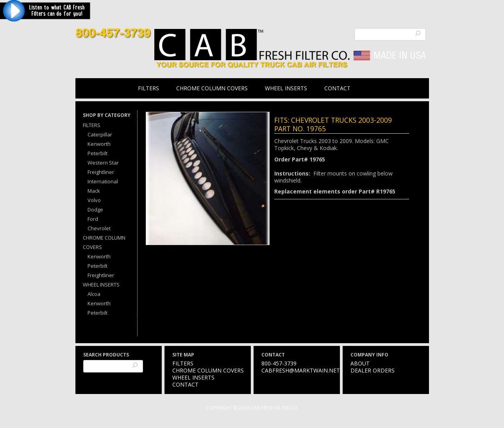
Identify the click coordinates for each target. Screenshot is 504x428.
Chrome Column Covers (212, 88)
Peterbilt (97, 153)
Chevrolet (99, 228)
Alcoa (94, 294)
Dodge (95, 210)
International (103, 181)
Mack (94, 191)
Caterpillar (100, 134)
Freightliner (101, 172)
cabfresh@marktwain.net (301, 370)
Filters (148, 88)
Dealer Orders (373, 370)
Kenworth (99, 144)
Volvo (94, 200)
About (360, 363)
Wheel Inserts (286, 88)
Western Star (103, 163)
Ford (93, 219)
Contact (337, 88)
